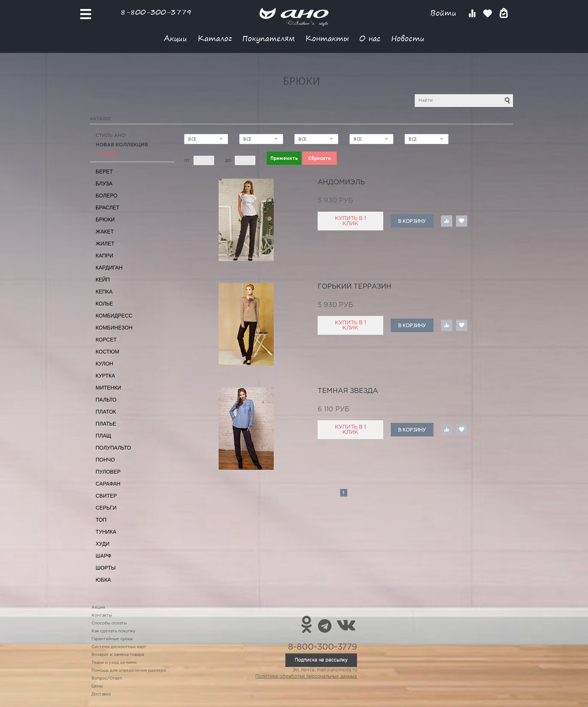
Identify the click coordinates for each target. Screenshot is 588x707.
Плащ (103, 436)
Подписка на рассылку (321, 660)
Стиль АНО (111, 136)
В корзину (412, 221)
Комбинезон (114, 328)
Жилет (105, 244)
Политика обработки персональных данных (306, 676)
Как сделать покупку (114, 631)
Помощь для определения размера (129, 671)
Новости (408, 38)
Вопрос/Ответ (107, 678)
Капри (104, 256)
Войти (445, 13)
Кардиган (109, 268)
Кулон (104, 364)
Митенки (108, 388)
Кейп (103, 280)
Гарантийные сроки (112, 639)
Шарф (103, 556)
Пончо (105, 460)
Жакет (105, 232)
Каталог (215, 38)
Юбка (103, 580)
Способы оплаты (109, 623)
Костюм (107, 352)
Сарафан (108, 484)
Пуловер (108, 472)
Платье (106, 424)
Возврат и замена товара (118, 655)
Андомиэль (341, 182)
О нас (370, 38)
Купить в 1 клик (350, 221)
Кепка (104, 292)
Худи (103, 544)
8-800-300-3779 (156, 12)
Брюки (105, 220)
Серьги (106, 508)
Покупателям (268, 38)
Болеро (106, 196)
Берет (104, 171)
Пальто (106, 400)
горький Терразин (355, 287)
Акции (175, 38)
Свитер (106, 496)
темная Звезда (348, 391)
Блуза (104, 184)
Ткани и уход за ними (114, 663)
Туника (106, 532)
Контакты (327, 38)
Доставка (101, 694)
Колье (104, 304)
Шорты (106, 568)
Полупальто (113, 448)
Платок (106, 412)
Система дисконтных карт (119, 647)
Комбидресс (114, 316)
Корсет (106, 340)
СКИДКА (106, 154)
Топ (101, 520)
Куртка (105, 376)
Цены (97, 686)
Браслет (107, 208)
